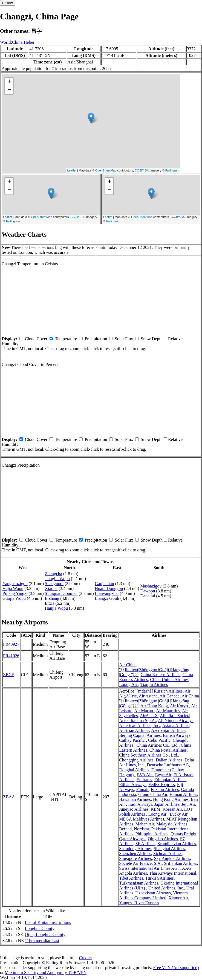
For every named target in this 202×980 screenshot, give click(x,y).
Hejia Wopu (13, 588)
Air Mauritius (168, 711)
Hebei (29, 42)
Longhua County (40, 928)
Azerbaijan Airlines (168, 730)
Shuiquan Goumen (61, 593)
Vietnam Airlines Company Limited (153, 895)
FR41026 (11, 656)
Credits (85, 958)
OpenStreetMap (106, 170)
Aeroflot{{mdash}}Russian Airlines (151, 691)
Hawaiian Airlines (135, 799)
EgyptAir (163, 775)
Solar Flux (124, 339)
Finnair (142, 789)
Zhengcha (54, 574)
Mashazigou (151, 586)
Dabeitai (148, 596)
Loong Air (129, 684)
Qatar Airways (132, 839)
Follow (8, 3)
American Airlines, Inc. (140, 725)
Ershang (52, 598)
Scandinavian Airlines (177, 844)
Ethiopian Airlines (170, 780)
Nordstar (141, 829)
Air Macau (144, 711)
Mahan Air (145, 824)
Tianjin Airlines (154, 684)
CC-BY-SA (142, 170)
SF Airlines (145, 844)
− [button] (9, 90)
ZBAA (9, 797)
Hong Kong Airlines (171, 799)
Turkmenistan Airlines (139, 883)
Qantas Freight (184, 834)
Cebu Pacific (159, 740)
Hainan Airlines (183, 794)
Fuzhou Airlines (165, 789)
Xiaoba (51, 588)
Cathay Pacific (132, 740)
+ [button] (9, 82)
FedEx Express (161, 785)
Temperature (66, 339)
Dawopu (148, 591)
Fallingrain (172, 170)
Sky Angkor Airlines (172, 858)
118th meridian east (42, 940)
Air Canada (170, 696)
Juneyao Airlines (134, 809)
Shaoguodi (54, 584)
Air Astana (148, 696)
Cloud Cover (36, 339)
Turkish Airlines (160, 878)
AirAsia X (149, 716)
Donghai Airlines (134, 770)
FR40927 (11, 644)
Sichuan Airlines (168, 853)
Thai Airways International (173, 873)
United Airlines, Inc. (166, 888)
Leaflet (72, 170)
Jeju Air (188, 804)
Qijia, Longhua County (45, 934)
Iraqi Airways (140, 804)
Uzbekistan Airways (153, 893)
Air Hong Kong (154, 706)
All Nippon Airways (176, 721)
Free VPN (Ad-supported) (176, 968)
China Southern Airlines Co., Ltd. (149, 755)
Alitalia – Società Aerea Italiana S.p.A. (155, 718)
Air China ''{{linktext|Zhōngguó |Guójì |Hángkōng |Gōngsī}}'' (154, 670)
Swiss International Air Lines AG (148, 868)
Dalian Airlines (169, 760)
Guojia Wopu (14, 598)
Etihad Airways (133, 785)
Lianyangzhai (107, 593)
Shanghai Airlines (169, 849)
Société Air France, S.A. (140, 863)
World (5, 42)
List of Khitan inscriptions (48, 922)
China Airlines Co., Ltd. (158, 745)
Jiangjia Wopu (57, 579)
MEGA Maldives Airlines (142, 819)
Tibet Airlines (131, 878)
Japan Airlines (167, 804)
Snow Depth (152, 339)
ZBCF (8, 675)
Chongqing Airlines (136, 760)
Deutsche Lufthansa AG (168, 765)
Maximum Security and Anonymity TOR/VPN (46, 972)
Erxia (50, 603)
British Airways (177, 735)
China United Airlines (169, 680)
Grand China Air (153, 794)
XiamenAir (178, 898)
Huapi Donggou (109, 588)
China (17, 42)
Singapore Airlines (135, 858)
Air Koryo (179, 706)
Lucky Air (179, 814)
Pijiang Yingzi (15, 593)
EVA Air (145, 775)
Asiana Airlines (176, 725)
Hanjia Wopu (56, 608)
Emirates (144, 780)
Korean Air (172, 809)
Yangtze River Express (139, 903)
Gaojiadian (104, 584)
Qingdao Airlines (163, 839)
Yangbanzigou (15, 584)
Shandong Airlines (135, 849)
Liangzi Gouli (107, 598)
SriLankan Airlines (181, 863)
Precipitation (96, 339)
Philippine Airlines (152, 834)
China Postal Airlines (168, 750)
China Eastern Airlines (161, 675)
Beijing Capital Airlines (140, 735)
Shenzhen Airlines (135, 853)
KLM (155, 809)
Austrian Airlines (134, 730)
